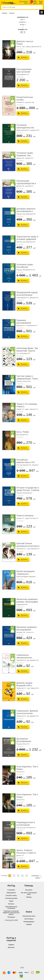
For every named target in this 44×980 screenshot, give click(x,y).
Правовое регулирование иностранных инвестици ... (24, 324)
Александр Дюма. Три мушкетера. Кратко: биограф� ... (27, 351)
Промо (11, 901)
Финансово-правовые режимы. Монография (27, 601)
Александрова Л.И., (23, 298)
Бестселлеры (29, 919)
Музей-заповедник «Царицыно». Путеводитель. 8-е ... (27, 574)
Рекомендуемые (29, 922)
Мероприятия (11, 893)
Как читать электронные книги (29, 894)
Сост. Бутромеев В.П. (23, 353)
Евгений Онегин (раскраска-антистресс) (28, 545)
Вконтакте (11, 947)
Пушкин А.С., (21, 518)
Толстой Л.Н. (21, 772)
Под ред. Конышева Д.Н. (24, 493)
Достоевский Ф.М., (22, 435)
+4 (21, 49)
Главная (4, 13)
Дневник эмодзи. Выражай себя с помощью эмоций (25, 685)
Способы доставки (11, 898)
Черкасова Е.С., (22, 549)
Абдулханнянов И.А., (23, 130)
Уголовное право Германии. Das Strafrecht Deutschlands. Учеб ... (28, 157)
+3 (20, 49)
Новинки (29, 924)
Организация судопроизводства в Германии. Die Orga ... (27, 183)
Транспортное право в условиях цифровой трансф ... (27, 239)
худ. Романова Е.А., (34, 549)
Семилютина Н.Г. (32, 326)
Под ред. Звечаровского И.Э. (26, 270)
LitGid (22, 967)
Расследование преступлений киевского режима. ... (27, 72)
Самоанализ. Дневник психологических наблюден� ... (27, 713)
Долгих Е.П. (20, 856)
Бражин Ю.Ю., (35, 130)
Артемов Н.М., (21, 632)
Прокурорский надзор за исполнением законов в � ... (27, 295)
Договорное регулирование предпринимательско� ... (28, 742)
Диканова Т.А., (34, 298)
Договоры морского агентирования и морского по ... (26, 211)
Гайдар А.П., (21, 409)
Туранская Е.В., (22, 660)
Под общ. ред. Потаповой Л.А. (26, 828)
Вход (26, 3)
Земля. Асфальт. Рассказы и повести (26, 852)
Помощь (29, 897)
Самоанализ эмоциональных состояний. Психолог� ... (28, 659)
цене (22, 20)
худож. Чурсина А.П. (32, 409)
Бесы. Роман (23, 432)
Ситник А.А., (30, 632)
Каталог (12, 13)
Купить (24, 57)
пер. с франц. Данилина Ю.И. (32, 47)
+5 (23, 49)
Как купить (29, 890)
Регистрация (23, 1)
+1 (17, 49)
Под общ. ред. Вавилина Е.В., (26, 214)
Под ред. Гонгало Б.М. (24, 381)
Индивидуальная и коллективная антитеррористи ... (26, 825)
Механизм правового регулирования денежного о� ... (27, 630)
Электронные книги (29, 916)
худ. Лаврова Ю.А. (33, 688)
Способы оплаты (11, 896)
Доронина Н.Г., (21, 326)
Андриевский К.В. (22, 604)
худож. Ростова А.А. (32, 518)
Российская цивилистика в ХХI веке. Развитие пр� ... (27, 462)
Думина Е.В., (21, 158)
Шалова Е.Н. (29, 158)
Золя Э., (19, 47)
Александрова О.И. (23, 74)
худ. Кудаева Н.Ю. (33, 660)
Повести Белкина (25, 516)
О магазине (11, 890)
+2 (19, 49)
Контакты (11, 904)
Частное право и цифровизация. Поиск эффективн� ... (27, 379)
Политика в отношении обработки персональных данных (11, 913)
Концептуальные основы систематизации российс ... (25, 101)
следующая (35, 876)
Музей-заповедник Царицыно (26, 577)
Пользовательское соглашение (11, 907)
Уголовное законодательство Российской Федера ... (27, 128)
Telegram (11, 945)
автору (22, 25)
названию (22, 22)
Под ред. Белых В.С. (23, 744)
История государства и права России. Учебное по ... (28, 490)
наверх (38, 878)
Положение (11, 917)
